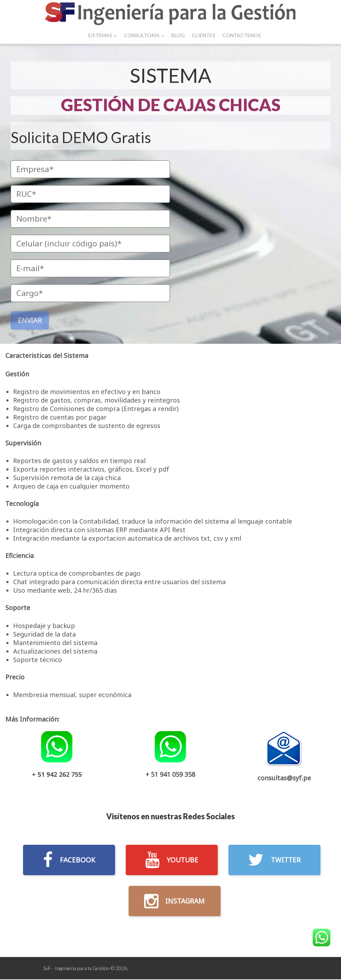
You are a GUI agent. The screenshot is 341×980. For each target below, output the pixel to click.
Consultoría (144, 35)
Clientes (204, 35)
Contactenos (242, 35)
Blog (178, 35)
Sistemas (102, 35)
